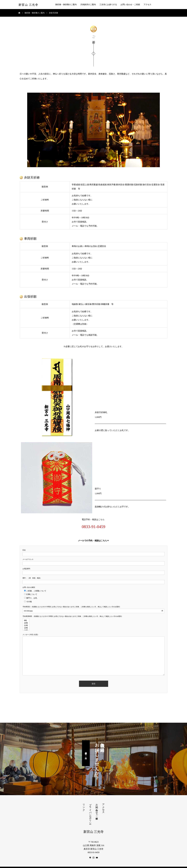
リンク (84, 804)
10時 (26, 621)
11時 (26, 624)
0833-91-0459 (93, 525)
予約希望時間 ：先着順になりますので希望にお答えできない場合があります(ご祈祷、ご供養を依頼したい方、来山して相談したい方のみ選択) (72, 615)
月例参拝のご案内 (88, 5)
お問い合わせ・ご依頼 (130, 5)
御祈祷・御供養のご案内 (66, 5)
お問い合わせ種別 (29, 586)
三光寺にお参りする (108, 5)
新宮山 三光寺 (28, 5)
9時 (26, 619)
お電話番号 (26, 567)
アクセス (148, 5)
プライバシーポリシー (90, 811)
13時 (26, 626)
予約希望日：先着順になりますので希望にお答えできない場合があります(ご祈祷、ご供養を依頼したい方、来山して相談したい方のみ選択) (71, 605)
